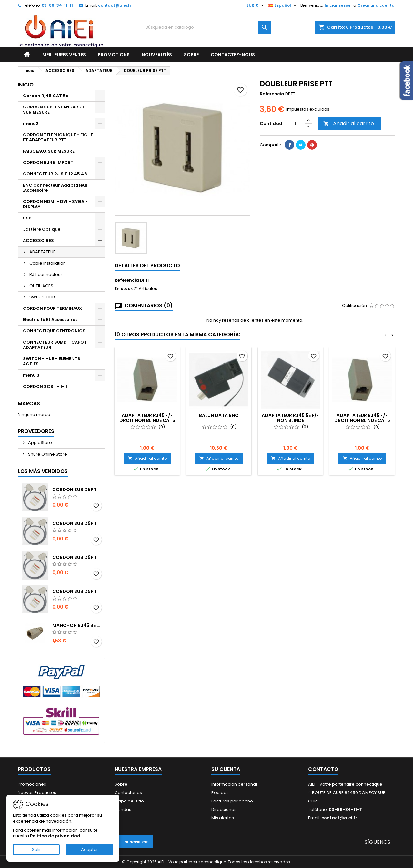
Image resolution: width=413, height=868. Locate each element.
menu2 (31, 123)
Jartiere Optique (42, 229)
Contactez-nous (233, 55)
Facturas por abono (232, 801)
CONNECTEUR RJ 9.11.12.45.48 (55, 174)
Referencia (272, 94)
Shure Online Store (47, 454)
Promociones (32, 784)
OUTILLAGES (41, 286)
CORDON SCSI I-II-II (45, 386)
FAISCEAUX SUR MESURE (49, 151)
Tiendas (123, 809)
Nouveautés (157, 55)
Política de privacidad (55, 836)
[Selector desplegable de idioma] (283, 5)
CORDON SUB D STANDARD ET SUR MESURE (55, 110)
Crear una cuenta (376, 5)
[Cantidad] (295, 124)
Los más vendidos (43, 471)
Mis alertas (223, 818)
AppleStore (40, 443)
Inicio (26, 85)
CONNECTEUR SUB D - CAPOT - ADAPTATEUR (57, 345)
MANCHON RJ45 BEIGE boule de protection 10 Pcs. (77, 625)
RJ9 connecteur (46, 274)
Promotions (114, 55)
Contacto (323, 769)
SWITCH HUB (42, 297)
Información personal (234, 784)
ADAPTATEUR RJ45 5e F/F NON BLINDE (290, 418)
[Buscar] (206, 27)
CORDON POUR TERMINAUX (52, 308)
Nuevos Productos (37, 793)
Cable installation (48, 263)
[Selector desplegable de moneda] (256, 5)
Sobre (191, 55)
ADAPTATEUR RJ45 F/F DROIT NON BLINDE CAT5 (147, 418)
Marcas (29, 404)
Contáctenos (128, 793)
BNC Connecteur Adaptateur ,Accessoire (55, 188)
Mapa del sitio (129, 801)
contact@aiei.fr (115, 5)
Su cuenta (226, 769)
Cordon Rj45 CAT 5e (46, 96)
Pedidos (220, 793)
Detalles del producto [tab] (147, 265)
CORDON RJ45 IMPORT (48, 162)
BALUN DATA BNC (219, 415)
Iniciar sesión (338, 5)
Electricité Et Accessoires (50, 320)
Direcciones (224, 809)
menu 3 (31, 375)
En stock (124, 289)
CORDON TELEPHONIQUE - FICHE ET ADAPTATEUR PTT (58, 137)
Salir (36, 849)
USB (27, 218)
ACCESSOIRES (38, 241)
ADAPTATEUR (43, 252)
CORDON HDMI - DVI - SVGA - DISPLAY (55, 204)
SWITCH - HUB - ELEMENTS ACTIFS (52, 361)
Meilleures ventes (64, 55)
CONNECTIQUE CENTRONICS (54, 331)
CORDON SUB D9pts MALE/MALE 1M (77, 490)
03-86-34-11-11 (57, 5)
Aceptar (90, 849)
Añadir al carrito (349, 123)
